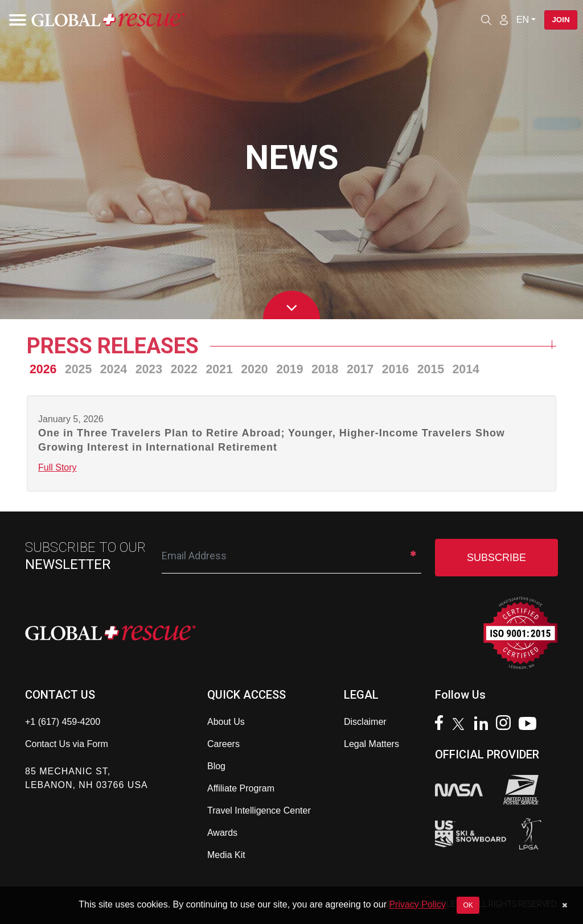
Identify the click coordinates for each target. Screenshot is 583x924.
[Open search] (482, 20)
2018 (325, 369)
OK (468, 905)
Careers (223, 744)
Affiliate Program (241, 788)
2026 (43, 369)
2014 (466, 369)
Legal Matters (371, 744)
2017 (360, 369)
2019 (290, 369)
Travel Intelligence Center (259, 810)
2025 (78, 369)
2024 (114, 369)
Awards (222, 833)
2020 (254, 369)
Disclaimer (365, 722)
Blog (216, 766)
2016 (395, 369)
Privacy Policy (417, 904)
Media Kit (226, 855)
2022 (184, 369)
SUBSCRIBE (496, 558)
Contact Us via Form (67, 744)
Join (559, 20)
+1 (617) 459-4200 (63, 722)
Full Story (58, 467)
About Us (226, 722)
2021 (219, 369)
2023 (149, 369)
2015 (431, 369)
